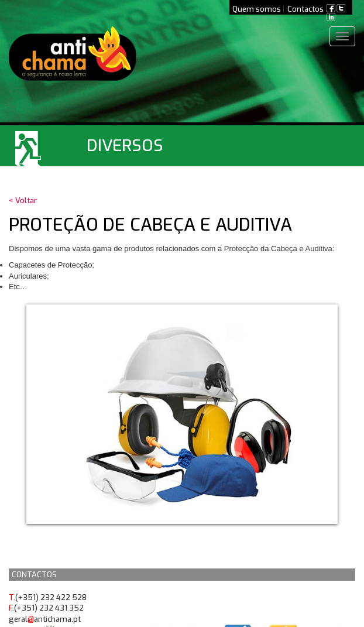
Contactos (305, 9)
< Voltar (23, 201)
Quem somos (257, 9)
